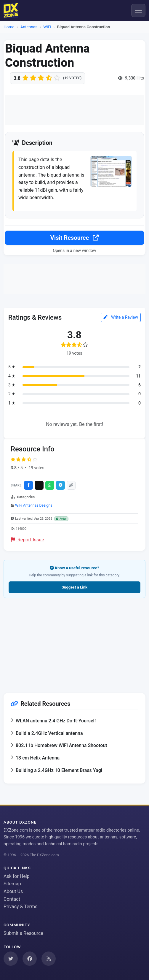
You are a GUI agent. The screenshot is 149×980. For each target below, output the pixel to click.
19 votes (36, 468)
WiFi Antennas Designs (34, 505)
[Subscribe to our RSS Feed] (49, 959)
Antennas (29, 27)
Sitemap (12, 884)
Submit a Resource (23, 933)
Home (9, 27)
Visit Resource (74, 238)
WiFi (47, 27)
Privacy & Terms (20, 907)
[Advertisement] (74, 110)
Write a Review (121, 317)
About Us (13, 891)
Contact (12, 899)
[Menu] (138, 10)
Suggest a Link (74, 587)
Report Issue (28, 540)
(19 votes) (72, 78)
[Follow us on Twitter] (11, 959)
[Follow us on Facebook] (30, 959)
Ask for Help (17, 876)
